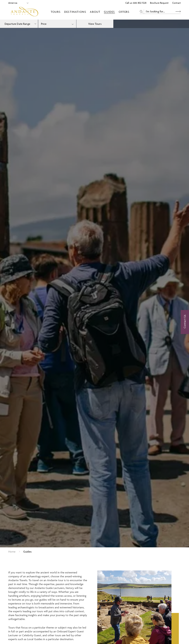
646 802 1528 (140, 3)
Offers (124, 12)
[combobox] (57, 24)
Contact (176, 3)
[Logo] (24, 12)
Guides (109, 12)
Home (12, 552)
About (95, 12)
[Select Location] (17, 3)
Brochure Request (159, 3)
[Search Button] (178, 12)
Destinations (75, 12)
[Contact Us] (185, 322)
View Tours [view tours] (95, 24)
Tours (56, 12)
